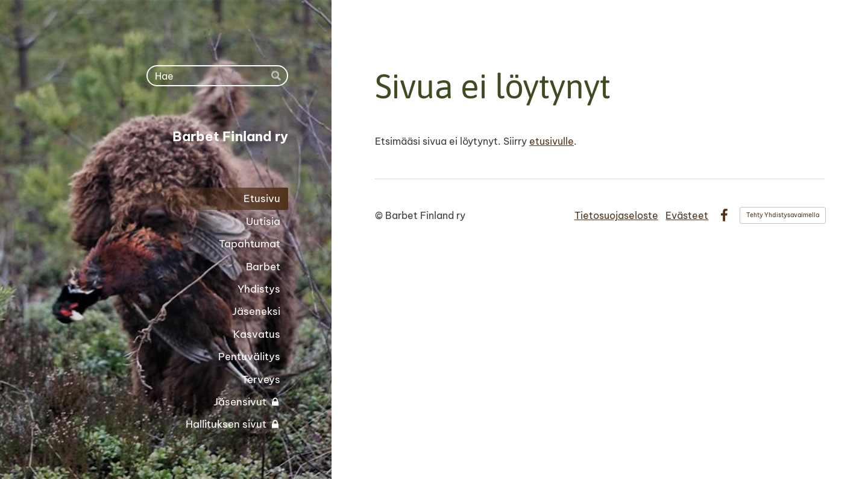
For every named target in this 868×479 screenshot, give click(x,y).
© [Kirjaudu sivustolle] (380, 215)
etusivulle (552, 141)
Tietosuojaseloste (616, 215)
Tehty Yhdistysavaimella (783, 215)
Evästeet (687, 215)
